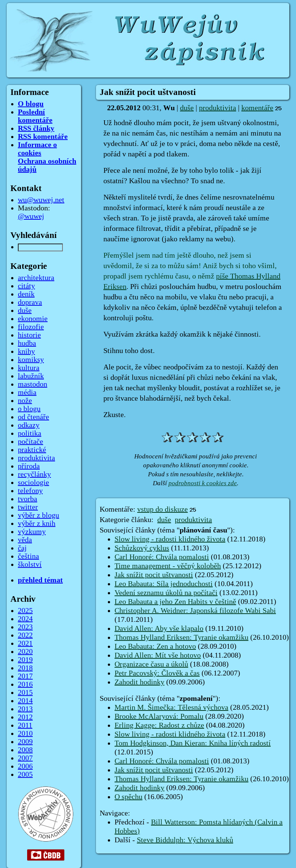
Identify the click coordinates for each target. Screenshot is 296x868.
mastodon (33, 384)
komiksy (31, 360)
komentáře (257, 108)
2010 (25, 734)
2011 (25, 725)
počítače (30, 442)
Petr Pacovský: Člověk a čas (157, 673)
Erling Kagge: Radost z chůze (159, 725)
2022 (25, 635)
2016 (25, 684)
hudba (27, 343)
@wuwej (31, 216)
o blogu (29, 409)
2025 (25, 611)
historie (29, 335)
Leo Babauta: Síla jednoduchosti (164, 584)
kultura (29, 368)
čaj (22, 548)
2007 (25, 758)
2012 (25, 717)
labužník (31, 376)
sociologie (33, 483)
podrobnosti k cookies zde (203, 483)
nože (25, 401)
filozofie (31, 327)
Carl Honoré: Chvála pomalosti (162, 557)
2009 (25, 742)
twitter (28, 507)
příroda (29, 466)
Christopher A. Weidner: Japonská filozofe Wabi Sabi (195, 611)
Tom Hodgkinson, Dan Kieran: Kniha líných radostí (193, 743)
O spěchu (128, 797)
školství (30, 565)
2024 (25, 619)
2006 (25, 766)
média (27, 392)
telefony (30, 491)
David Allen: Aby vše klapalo (159, 629)
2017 (25, 676)
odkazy (29, 425)
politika (30, 433)
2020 (25, 652)
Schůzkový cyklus (142, 548)
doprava (30, 302)
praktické (32, 450)
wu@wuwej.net (41, 200)
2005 (25, 775)
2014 (25, 701)
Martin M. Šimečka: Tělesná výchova (171, 708)
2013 (25, 709)
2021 (25, 643)
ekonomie (33, 319)
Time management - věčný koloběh (168, 566)
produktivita (218, 108)
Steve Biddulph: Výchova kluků (185, 840)
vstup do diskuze (163, 509)
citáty (26, 286)
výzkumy (32, 532)
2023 (25, 627)
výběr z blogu (38, 515)
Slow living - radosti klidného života (170, 539)
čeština (28, 556)
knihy (26, 352)
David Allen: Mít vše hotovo (158, 655)
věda (25, 540)
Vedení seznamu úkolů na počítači (166, 593)
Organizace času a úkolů (151, 664)
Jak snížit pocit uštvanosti (154, 575)
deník (26, 294)
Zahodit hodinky (139, 682)
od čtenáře (33, 417)
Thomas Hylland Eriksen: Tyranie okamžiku (181, 638)
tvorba (28, 499)
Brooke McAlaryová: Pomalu (159, 716)
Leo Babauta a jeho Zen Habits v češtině (175, 602)
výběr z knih (37, 524)
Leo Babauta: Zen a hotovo (155, 646)
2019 (25, 660)
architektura (36, 278)
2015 (25, 693)
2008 (25, 750)
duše (187, 108)
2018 (25, 668)
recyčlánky (34, 474)
